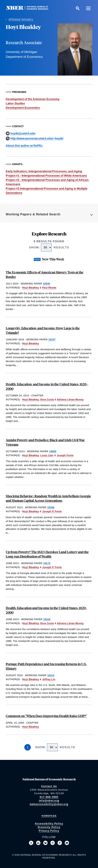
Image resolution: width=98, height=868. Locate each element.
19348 (51, 507)
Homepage (49, 816)
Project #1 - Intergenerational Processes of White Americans (46, 176)
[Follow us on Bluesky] (45, 843)
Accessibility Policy (49, 823)
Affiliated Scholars (21, 19)
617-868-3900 (49, 797)
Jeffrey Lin (49, 679)
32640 (46, 284)
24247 (52, 339)
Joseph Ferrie (65, 455)
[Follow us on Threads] (53, 843)
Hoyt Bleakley (31, 288)
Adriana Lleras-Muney (70, 399)
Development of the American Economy (33, 99)
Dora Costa (47, 399)
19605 (53, 451)
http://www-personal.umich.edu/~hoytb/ (37, 138)
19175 (47, 563)
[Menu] (88, 8)
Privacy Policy (49, 831)
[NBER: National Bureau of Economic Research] (30, 9)
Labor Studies (15, 103)
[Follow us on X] (31, 843)
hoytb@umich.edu (23, 133)
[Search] (78, 8)
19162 (47, 619)
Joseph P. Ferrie (52, 511)
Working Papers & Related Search (33, 214)
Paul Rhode (49, 288)
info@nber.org (49, 800)
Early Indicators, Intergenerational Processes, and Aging (44, 171)
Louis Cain (47, 455)
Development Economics (23, 108)
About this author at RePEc (24, 146)
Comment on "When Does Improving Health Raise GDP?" (46, 716)
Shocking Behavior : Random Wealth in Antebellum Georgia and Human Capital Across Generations (48, 498)
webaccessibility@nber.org (49, 804)
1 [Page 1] (28, 747)
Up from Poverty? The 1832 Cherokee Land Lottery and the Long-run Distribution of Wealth (47, 554)
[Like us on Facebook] (60, 843)
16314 (51, 675)
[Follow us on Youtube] (67, 843)
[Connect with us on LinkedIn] (38, 843)
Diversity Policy (49, 827)
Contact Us (49, 786)
